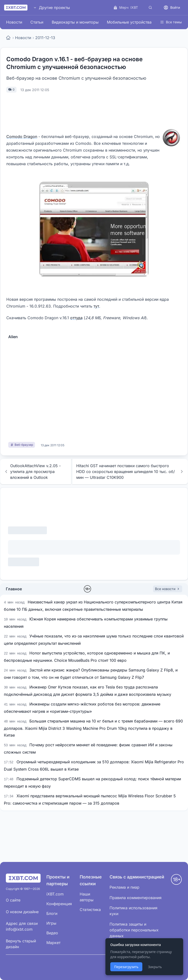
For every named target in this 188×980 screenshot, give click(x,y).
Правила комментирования (136, 898)
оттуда (76, 318)
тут (96, 306)
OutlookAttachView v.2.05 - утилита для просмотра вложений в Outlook (32, 472)
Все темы (171, 22)
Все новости (168, 589)
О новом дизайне (22, 912)
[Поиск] (150, 8)
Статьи (37, 22)
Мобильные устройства (129, 22)
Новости (14, 22)
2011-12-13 (45, 38)
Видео (52, 933)
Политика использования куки (133, 911)
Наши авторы (87, 897)
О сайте (13, 900)
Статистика (90, 910)
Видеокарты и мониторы (75, 22)
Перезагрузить (126, 967)
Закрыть (155, 967)
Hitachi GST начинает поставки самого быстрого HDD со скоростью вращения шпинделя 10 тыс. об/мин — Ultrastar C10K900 (130, 472)
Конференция (59, 904)
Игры (51, 923)
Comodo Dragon (22, 137)
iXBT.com (55, 894)
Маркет (53, 943)
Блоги (52, 913)
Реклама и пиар (124, 887)
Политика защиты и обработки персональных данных (134, 930)
